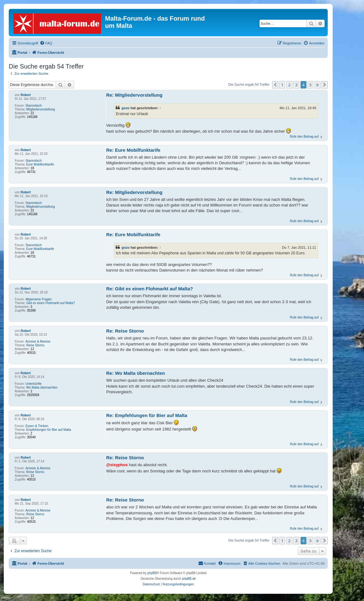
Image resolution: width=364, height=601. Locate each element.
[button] (275, 85)
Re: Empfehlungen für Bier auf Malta (147, 415)
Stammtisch (33, 106)
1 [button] (282, 85)
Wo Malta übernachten (42, 387)
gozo (125, 108)
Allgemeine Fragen (38, 299)
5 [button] (310, 85)
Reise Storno (35, 345)
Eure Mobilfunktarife (40, 164)
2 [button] (289, 85)
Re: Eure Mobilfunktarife (133, 150)
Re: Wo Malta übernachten (135, 373)
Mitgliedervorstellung (41, 109)
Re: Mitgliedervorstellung (134, 95)
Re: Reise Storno (125, 331)
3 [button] (296, 85)
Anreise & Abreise (38, 341)
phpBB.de (189, 579)
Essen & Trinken (37, 426)
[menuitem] (46, 43)
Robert (26, 95)
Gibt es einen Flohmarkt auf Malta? (51, 303)
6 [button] (318, 85)
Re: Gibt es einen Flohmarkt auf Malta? (149, 289)
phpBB (152, 573)
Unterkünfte (33, 384)
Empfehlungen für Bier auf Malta (49, 430)
